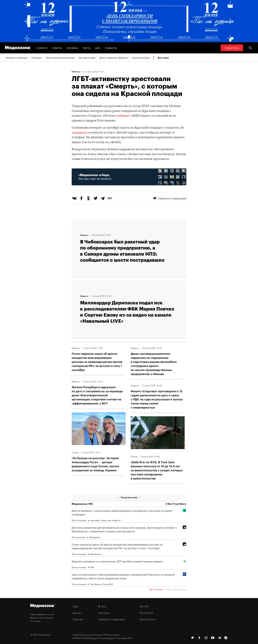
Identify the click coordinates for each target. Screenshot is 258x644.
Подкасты (111, 48)
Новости (42, 48)
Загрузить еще (129, 497)
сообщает (123, 116)
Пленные (37, 57)
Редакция (78, 619)
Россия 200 (146, 613)
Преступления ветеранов (60, 57)
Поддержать (232, 48)
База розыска (148, 619)
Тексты (86, 48)
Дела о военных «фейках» (114, 57)
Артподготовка (87, 57)
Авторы (77, 613)
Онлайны (72, 48)
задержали (80, 133)
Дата (98, 48)
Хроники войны (141, 57)
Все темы (163, 58)
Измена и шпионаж (17, 57)
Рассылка (104, 613)
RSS (102, 606)
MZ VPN (144, 606)
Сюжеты (57, 48)
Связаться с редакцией (170, 198)
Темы (76, 606)
